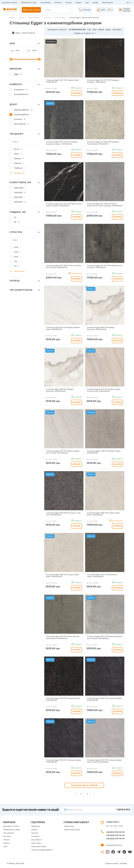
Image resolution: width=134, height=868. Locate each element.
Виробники (36, 826)
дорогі (108, 29)
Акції (87, 3)
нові (89, 29)
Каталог (22, 18)
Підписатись (123, 810)
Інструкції (35, 836)
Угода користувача (39, 847)
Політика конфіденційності (42, 850)
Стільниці (47, 18)
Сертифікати (36, 840)
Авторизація (69, 826)
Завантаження (108, 3)
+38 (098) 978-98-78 (115, 835)
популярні (117, 29)
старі (94, 29)
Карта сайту (36, 843)
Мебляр (12, 18)
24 (93, 33)
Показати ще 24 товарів (84, 785)
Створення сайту (112, 864)
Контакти (58, 3)
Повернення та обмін (29, 3)
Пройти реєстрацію (72, 830)
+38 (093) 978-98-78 (115, 832)
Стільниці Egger (60, 18)
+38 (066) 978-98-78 (115, 839)
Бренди (95, 3)
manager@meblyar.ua (114, 845)
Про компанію (46, 3)
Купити (76, 93)
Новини (78, 3)
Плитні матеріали (34, 18)
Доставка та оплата (10, 3)
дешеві (101, 29)
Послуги (69, 3)
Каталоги (35, 833)
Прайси (34, 830)
